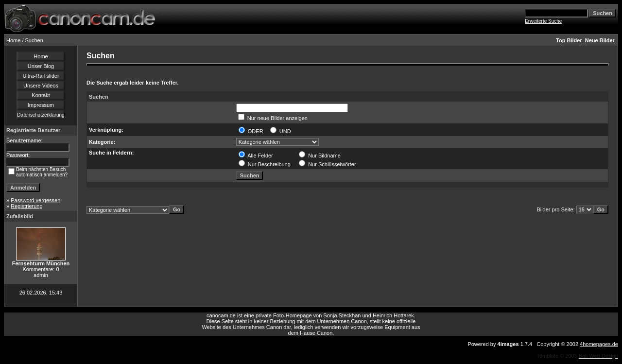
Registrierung (26, 206)
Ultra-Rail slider (41, 76)
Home (13, 40)
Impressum (41, 105)
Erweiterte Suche (543, 21)
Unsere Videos (41, 86)
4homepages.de (599, 344)
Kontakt (41, 95)
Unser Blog (41, 66)
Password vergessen (35, 200)
